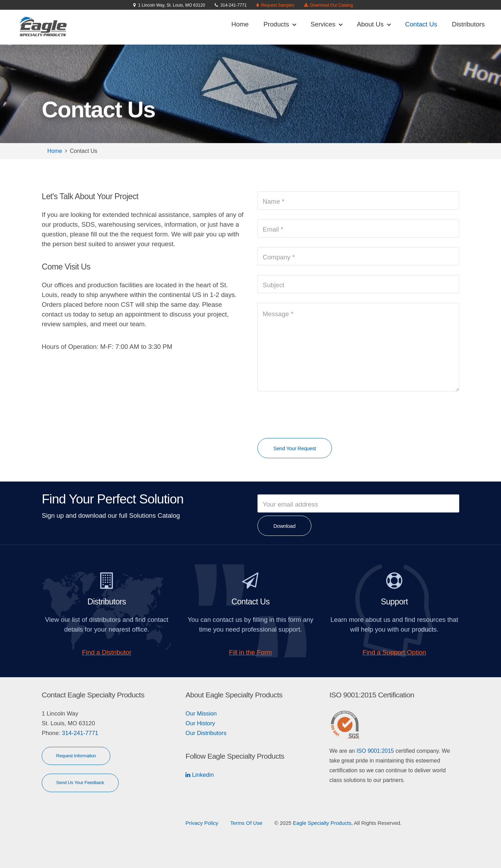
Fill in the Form (250, 652)
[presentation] (310, 415)
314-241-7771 (79, 733)
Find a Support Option (394, 652)
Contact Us (421, 24)
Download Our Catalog (330, 5)
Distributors (468, 24)
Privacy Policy (202, 823)
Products (280, 24)
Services (327, 24)
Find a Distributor (107, 652)
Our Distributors (206, 733)
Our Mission (201, 714)
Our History (200, 723)
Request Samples (277, 5)
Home (240, 24)
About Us (374, 24)
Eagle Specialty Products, (323, 823)
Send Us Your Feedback (80, 783)
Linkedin (202, 775)
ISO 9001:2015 (375, 751)
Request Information (76, 756)
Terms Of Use (246, 823)
